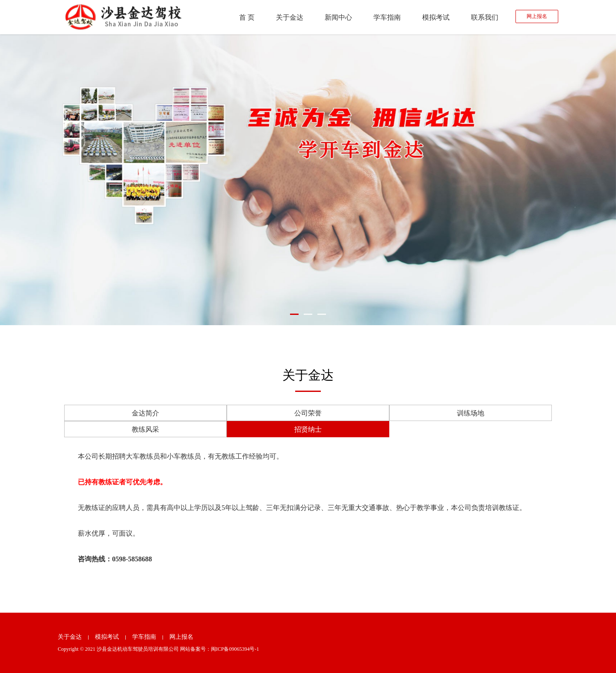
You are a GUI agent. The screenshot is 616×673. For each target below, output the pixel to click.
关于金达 (290, 17)
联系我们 (485, 17)
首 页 (247, 17)
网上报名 (537, 16)
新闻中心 (338, 17)
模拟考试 (436, 17)
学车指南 (387, 17)
